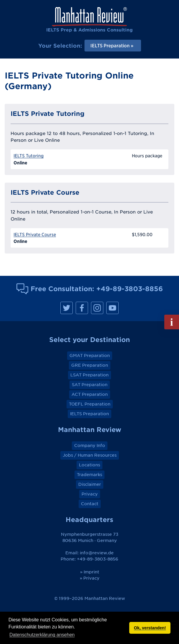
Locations (89, 465)
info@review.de (97, 553)
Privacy (90, 494)
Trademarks (89, 475)
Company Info (90, 446)
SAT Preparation (90, 385)
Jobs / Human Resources (90, 455)
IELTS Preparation (89, 414)
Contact (90, 504)
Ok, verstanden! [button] (150, 628)
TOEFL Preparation (90, 404)
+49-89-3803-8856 (130, 289)
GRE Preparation (90, 365)
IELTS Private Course (35, 235)
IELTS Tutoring (29, 156)
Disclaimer (90, 484)
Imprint (91, 572)
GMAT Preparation (90, 356)
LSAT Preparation (89, 375)
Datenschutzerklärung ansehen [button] (42, 635)
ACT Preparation (90, 394)
